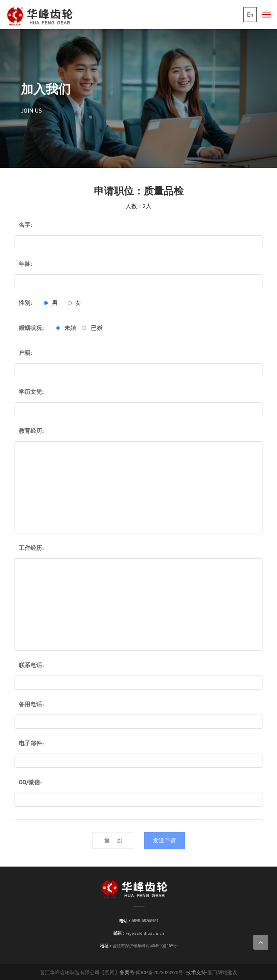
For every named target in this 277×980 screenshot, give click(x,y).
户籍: (25, 352)
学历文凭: (31, 392)
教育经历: (31, 431)
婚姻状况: (31, 328)
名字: (25, 225)
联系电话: (31, 665)
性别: (25, 303)
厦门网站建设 (222, 972)
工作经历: (31, 548)
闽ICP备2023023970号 (159, 972)
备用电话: (31, 704)
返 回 (113, 840)
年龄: (25, 264)
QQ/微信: (30, 782)
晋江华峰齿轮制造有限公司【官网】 (80, 972)
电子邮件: (31, 743)
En (250, 14)
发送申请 (164, 840)
